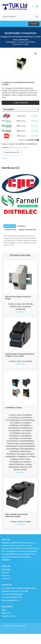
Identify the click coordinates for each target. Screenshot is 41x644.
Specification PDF (12, 152)
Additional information (30, 234)
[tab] (10, 226)
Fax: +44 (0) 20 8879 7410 (12, 601)
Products (5, 576)
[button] (36, 54)
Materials (21, 226)
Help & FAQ (6, 617)
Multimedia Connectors (19, 147)
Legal (4, 614)
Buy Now (35, 116)
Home (15, 40)
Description (10, 226)
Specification (10, 230)
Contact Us (6, 582)
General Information (14, 233)
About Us (5, 579)
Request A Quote (8, 620)
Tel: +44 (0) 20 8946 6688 (12, 598)
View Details (21, 316)
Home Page (6, 573)
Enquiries (34, 24)
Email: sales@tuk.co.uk (11, 604)
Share (5, 158)
